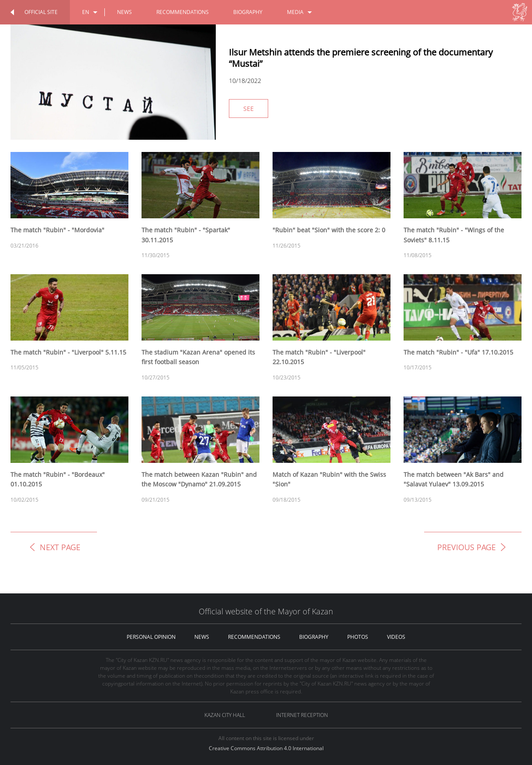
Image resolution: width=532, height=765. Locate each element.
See (249, 109)
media (295, 12)
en (86, 12)
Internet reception (302, 715)
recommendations (183, 12)
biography (248, 12)
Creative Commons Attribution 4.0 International (266, 748)
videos (396, 637)
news (124, 12)
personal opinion (151, 637)
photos (358, 637)
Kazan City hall (225, 715)
